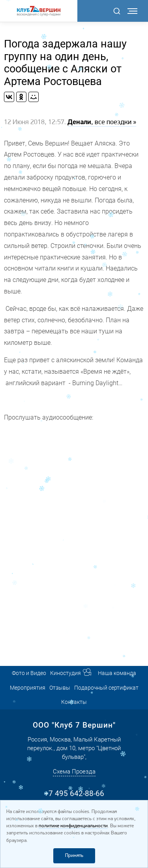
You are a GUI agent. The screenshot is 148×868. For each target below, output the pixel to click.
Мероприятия (28, 688)
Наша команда (117, 673)
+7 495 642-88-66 (74, 793)
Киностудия (66, 673)
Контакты (74, 702)
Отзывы (60, 688)
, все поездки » (102, 122)
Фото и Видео (29, 673)
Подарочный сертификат (106, 688)
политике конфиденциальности (73, 826)
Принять (74, 856)
